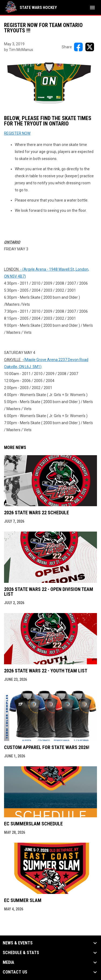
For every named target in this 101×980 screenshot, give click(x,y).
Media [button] (8, 962)
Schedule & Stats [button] (21, 953)
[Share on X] (90, 47)
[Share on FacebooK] (78, 47)
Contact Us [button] (15, 972)
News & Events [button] (18, 943)
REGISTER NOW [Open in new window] (17, 133)
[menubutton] (92, 8)
